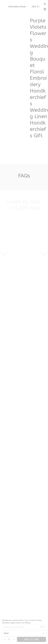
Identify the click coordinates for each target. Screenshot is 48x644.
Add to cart (31, 639)
